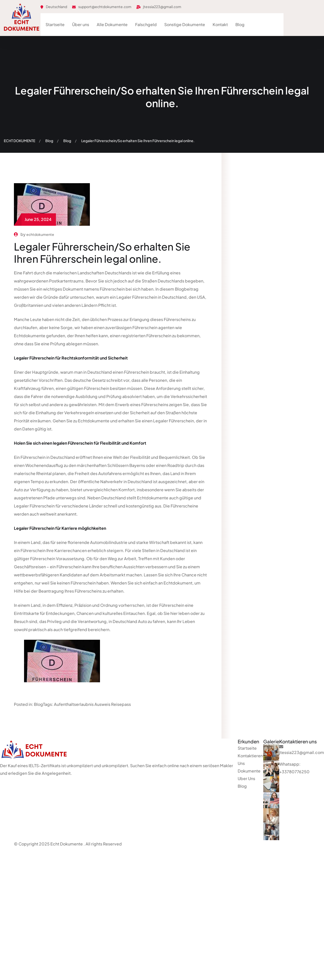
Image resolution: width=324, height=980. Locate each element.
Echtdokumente (30, 336)
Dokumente (249, 771)
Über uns (81, 24)
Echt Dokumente (67, 844)
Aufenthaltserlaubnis (74, 704)
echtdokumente (40, 234)
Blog (240, 24)
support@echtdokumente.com (105, 7)
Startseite (55, 24)
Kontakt (220, 24)
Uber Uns (246, 778)
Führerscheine (184, 506)
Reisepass (121, 704)
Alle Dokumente (112, 24)
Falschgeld (146, 24)
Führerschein (112, 289)
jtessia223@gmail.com (162, 7)
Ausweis (102, 704)
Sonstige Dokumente (185, 24)
